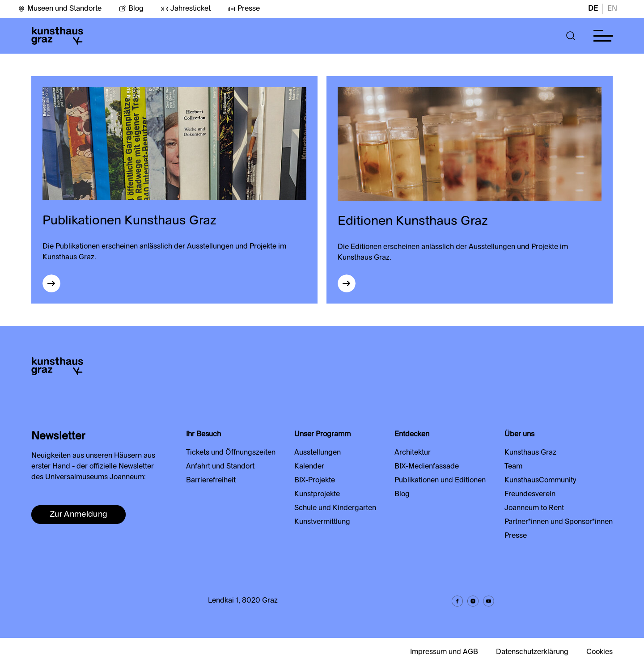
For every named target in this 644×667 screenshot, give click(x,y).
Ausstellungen (318, 453)
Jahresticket (186, 9)
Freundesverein (530, 494)
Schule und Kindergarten (335, 508)
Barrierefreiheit (211, 481)
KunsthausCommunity (540, 481)
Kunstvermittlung (322, 522)
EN (612, 9)
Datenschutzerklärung (532, 652)
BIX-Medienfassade (427, 467)
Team (513, 467)
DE (593, 9)
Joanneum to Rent (534, 508)
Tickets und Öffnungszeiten (231, 453)
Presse (244, 9)
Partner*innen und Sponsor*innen (559, 522)
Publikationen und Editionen (440, 481)
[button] (571, 36)
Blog (131, 9)
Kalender (309, 467)
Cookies (600, 652)
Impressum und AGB (444, 652)
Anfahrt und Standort (220, 467)
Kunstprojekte (317, 494)
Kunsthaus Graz (530, 453)
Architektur (413, 453)
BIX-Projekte (315, 481)
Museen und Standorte (60, 9)
